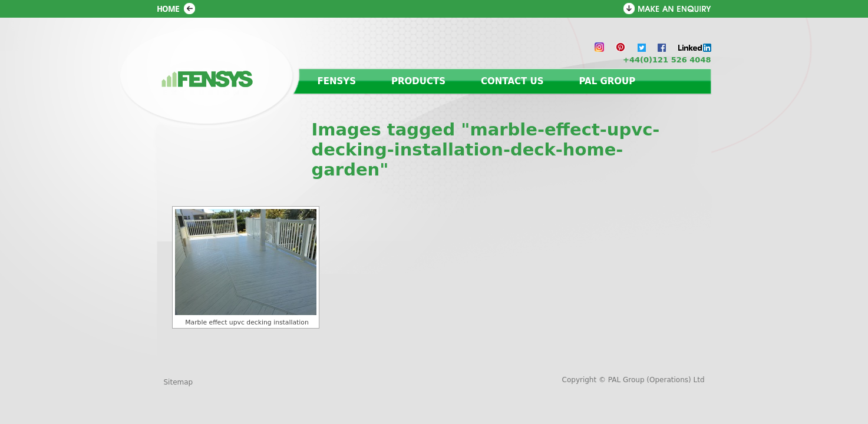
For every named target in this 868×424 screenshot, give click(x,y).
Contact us (512, 81)
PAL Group (607, 81)
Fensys (337, 81)
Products (418, 81)
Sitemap (179, 382)
